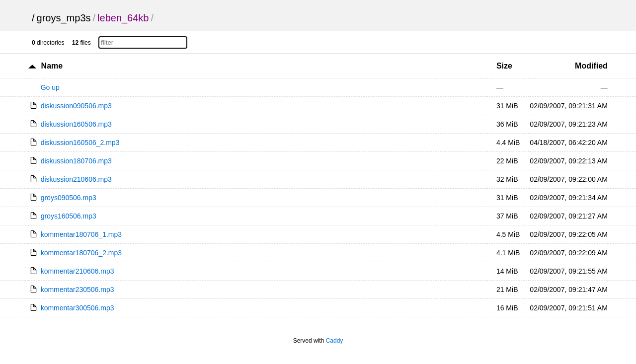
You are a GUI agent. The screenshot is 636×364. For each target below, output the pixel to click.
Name (52, 66)
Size (504, 66)
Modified (591, 66)
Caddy (335, 341)
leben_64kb (123, 18)
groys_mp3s (64, 18)
